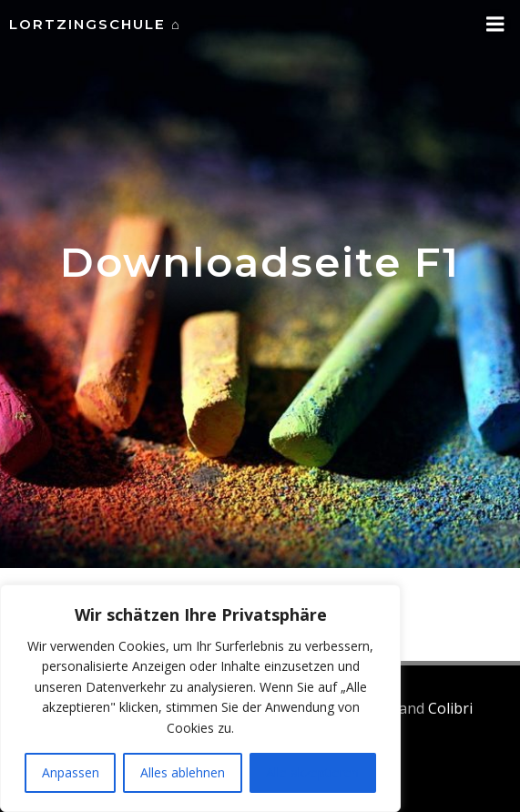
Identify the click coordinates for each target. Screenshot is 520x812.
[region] (200, 698)
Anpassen (71, 772)
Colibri (450, 708)
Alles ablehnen (183, 772)
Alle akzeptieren (312, 772)
